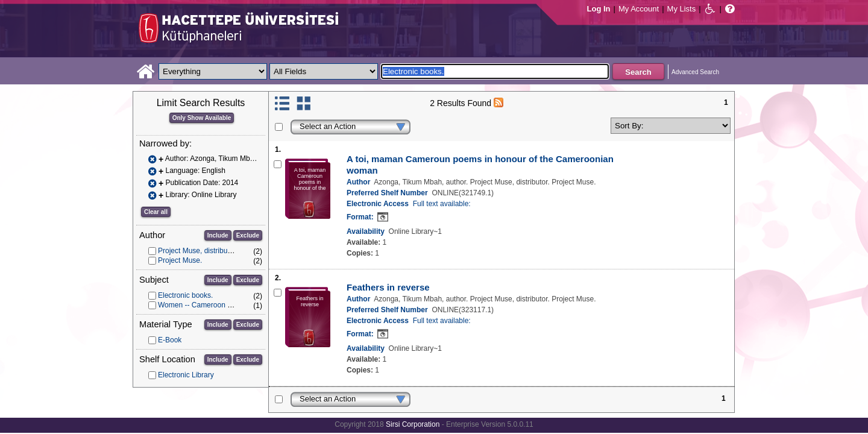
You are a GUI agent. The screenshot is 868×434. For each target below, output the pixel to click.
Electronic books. (185, 295)
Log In (599, 9)
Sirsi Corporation (413, 424)
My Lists (682, 9)
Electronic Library (186, 375)
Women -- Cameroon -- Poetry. (207, 305)
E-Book (170, 340)
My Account (639, 9)
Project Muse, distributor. (198, 251)
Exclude (248, 235)
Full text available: (442, 204)
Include (218, 235)
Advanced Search (695, 72)
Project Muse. (180, 260)
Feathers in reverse (388, 287)
